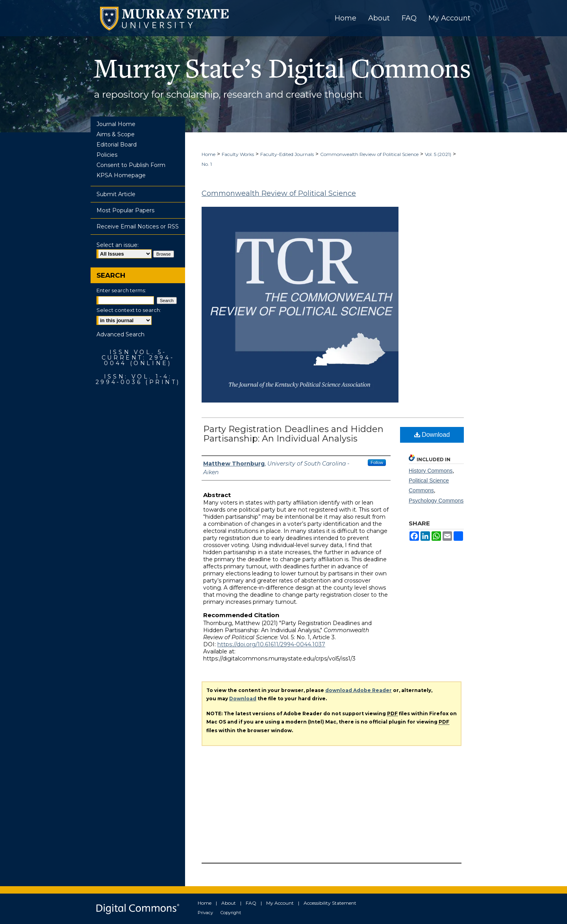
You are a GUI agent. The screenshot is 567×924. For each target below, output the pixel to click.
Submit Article (116, 194)
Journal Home (116, 124)
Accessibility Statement (330, 903)
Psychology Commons (436, 501)
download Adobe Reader (359, 690)
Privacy (205, 913)
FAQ (251, 903)
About (229, 903)
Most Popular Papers (125, 210)
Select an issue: (118, 245)
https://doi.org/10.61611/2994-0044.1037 (271, 644)
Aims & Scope (116, 134)
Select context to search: (129, 310)
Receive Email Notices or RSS (138, 226)
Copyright (231, 913)
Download (432, 435)
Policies (107, 155)
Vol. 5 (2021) (438, 154)
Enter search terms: (121, 290)
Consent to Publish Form (131, 165)
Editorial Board (117, 145)
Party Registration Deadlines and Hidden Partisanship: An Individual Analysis (293, 434)
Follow (377, 462)
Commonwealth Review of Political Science (369, 154)
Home (208, 154)
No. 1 (207, 164)
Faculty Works (238, 154)
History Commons (431, 471)
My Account (280, 903)
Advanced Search (120, 334)
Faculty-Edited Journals (287, 154)
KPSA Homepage (121, 175)
